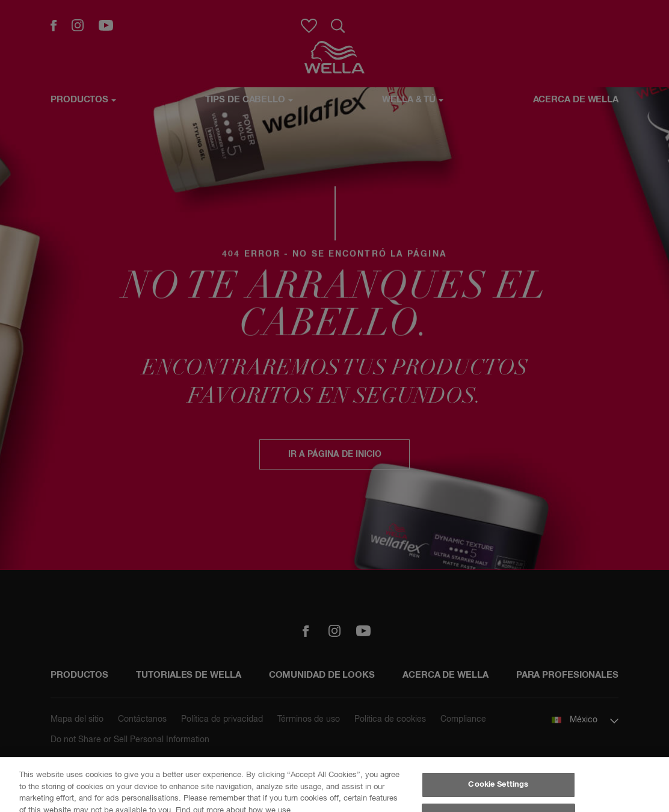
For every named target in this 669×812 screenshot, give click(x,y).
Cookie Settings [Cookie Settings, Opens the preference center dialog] (498, 785)
